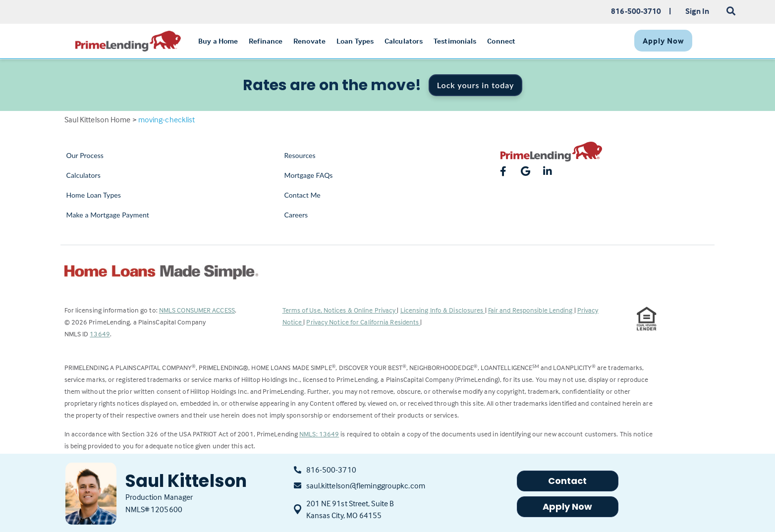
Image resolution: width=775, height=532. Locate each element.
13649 (100, 334)
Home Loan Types (94, 195)
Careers (296, 215)
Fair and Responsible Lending (531, 310)
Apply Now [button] (568, 506)
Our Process (85, 155)
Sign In (697, 11)
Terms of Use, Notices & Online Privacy (340, 310)
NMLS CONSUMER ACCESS (197, 310)
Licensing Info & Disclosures (443, 310)
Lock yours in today (476, 85)
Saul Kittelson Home (98, 119)
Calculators (83, 175)
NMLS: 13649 (319, 434)
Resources (300, 155)
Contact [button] (568, 481)
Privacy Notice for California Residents (363, 322)
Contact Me (303, 195)
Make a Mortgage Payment (108, 215)
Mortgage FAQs (309, 175)
